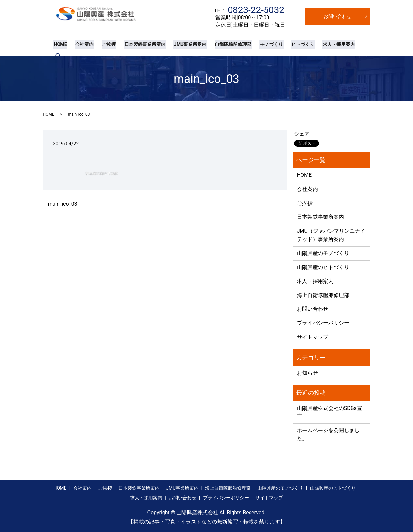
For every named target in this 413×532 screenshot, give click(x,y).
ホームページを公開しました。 (328, 435)
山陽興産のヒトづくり (323, 267)
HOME (60, 46)
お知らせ (307, 373)
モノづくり (264, 46)
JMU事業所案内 (185, 46)
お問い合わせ (337, 16)
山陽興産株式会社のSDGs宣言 (329, 412)
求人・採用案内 (329, 46)
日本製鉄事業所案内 (141, 46)
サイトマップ (313, 337)
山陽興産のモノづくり (323, 253)
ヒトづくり (294, 46)
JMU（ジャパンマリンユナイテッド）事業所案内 (331, 235)
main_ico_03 (63, 204)
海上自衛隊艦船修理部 (323, 295)
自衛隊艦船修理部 (227, 46)
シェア (302, 134)
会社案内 (83, 46)
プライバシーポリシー (323, 323)
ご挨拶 (106, 46)
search (357, 46)
